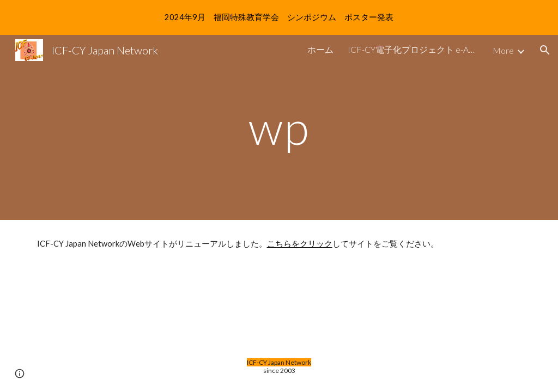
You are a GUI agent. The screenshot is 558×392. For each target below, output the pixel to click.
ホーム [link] (320, 49)
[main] (279, 127)
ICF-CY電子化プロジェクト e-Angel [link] (413, 49)
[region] (279, 17)
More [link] (503, 50)
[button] (545, 50)
